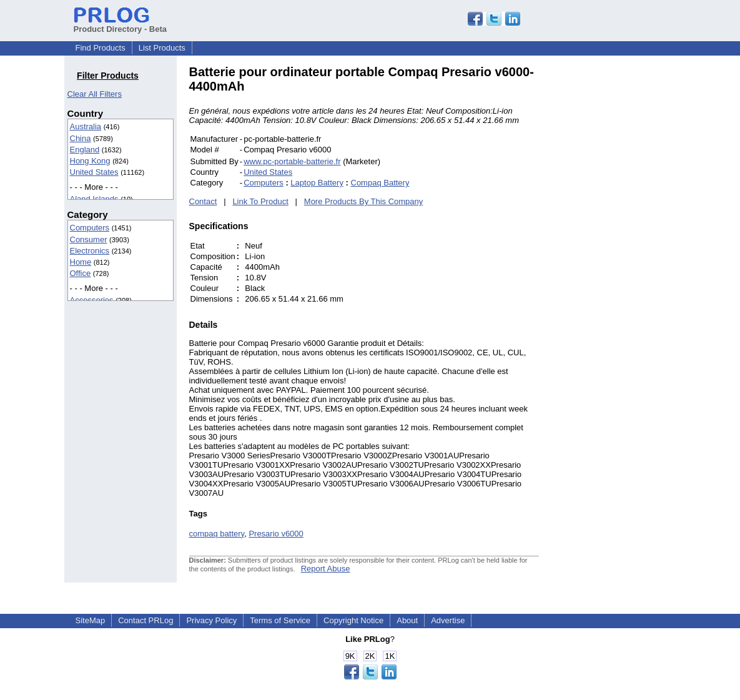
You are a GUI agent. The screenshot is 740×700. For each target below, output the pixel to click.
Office (81, 273)
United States (94, 172)
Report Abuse (326, 569)
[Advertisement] (623, 252)
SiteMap (91, 620)
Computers (90, 228)
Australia (86, 126)
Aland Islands (94, 199)
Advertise (448, 620)
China (81, 138)
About (407, 620)
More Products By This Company (364, 201)
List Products (162, 48)
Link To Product (260, 201)
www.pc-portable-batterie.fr (292, 161)
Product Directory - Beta (121, 24)
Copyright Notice (353, 620)
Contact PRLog (146, 620)
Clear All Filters (95, 94)
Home (81, 262)
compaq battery (217, 534)
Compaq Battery (380, 183)
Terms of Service (280, 620)
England (85, 150)
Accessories (92, 300)
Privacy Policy (211, 620)
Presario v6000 (276, 534)
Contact (203, 201)
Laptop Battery (317, 183)
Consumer (89, 239)
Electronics (90, 251)
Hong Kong (90, 161)
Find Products (101, 48)
